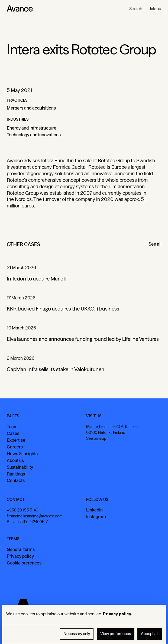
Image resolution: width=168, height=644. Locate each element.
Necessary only (77, 634)
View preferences (116, 634)
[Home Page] (20, 9)
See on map (96, 439)
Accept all (150, 634)
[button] (156, 9)
